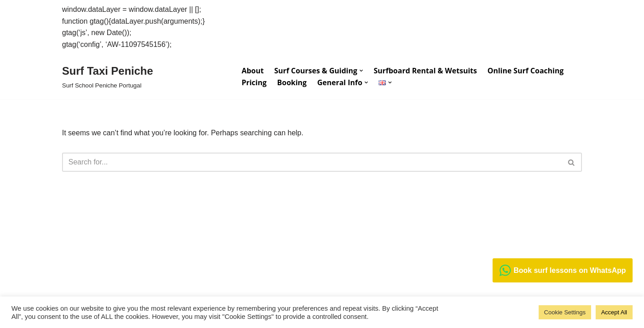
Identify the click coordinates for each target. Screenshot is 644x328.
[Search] (312, 162)
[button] (361, 71)
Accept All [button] (614, 312)
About (253, 71)
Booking (292, 82)
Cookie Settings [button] (565, 312)
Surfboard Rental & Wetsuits (425, 71)
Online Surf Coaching (526, 71)
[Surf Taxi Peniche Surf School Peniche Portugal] (108, 76)
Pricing (254, 82)
